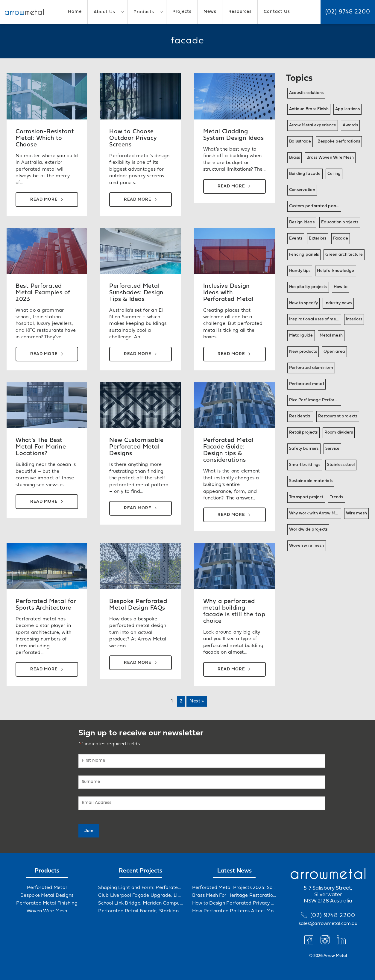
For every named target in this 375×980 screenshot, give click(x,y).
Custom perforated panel (314, 206)
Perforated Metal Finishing (47, 903)
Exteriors (318, 238)
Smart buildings (305, 465)
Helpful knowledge (335, 271)
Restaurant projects (338, 416)
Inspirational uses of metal (315, 319)
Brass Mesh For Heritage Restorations (234, 896)
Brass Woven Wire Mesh (330, 158)
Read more (44, 200)
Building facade (305, 174)
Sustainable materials (311, 481)
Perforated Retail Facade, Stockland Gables (141, 911)
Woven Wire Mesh (47, 911)
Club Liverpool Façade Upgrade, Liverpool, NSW (141, 896)
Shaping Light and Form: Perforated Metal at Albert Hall (141, 888)
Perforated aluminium (311, 368)
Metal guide (301, 335)
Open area (334, 352)
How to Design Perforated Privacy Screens (234, 903)
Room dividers (339, 433)
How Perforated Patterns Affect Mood (234, 911)
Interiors (354, 319)
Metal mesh (331, 335)
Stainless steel (341, 465)
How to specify (304, 303)
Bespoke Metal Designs (47, 896)
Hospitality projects (308, 287)
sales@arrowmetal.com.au (328, 924)
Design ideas (302, 222)
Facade (341, 238)
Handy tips (300, 271)
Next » (197, 701)
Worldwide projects (308, 530)
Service (333, 449)
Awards (350, 125)
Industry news (338, 303)
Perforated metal (306, 384)
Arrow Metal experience (313, 125)
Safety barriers (304, 449)
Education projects (340, 222)
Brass (294, 158)
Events (296, 238)
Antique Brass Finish (309, 109)
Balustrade (300, 141)
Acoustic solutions (306, 93)
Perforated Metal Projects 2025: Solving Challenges (234, 888)
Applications (347, 109)
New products (303, 352)
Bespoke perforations (339, 141)
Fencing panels (304, 255)
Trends (337, 497)
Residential (300, 416)
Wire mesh (356, 513)
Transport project (306, 497)
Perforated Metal (47, 888)
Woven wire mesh (307, 546)
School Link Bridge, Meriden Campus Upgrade (141, 903)
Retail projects (303, 433)
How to (341, 287)
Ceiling (334, 174)
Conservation (302, 190)
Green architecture (344, 255)
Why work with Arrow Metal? (315, 513)
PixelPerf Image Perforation (315, 400)
